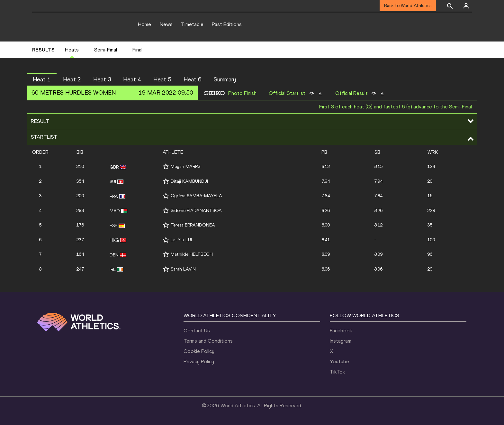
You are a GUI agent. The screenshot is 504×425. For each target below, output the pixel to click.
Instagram (341, 341)
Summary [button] (225, 79)
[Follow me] (166, 166)
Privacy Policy (199, 361)
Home (144, 24)
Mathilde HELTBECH (192, 254)
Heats (72, 50)
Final (137, 50)
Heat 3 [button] (102, 79)
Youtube (339, 361)
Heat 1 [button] (42, 79)
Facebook (341, 331)
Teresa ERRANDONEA (193, 225)
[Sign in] (466, 6)
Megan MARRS (185, 166)
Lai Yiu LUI (181, 240)
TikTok (337, 372)
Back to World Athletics (408, 6)
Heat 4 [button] (132, 79)
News (166, 24)
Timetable (192, 24)
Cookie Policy (199, 351)
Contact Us (197, 331)
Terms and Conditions (208, 341)
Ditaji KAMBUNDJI (189, 181)
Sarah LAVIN (183, 269)
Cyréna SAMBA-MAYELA (196, 196)
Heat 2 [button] (72, 79)
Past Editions (227, 24)
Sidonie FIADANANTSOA (196, 211)
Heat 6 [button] (193, 79)
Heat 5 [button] (162, 79)
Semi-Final (106, 50)
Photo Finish (242, 93)
